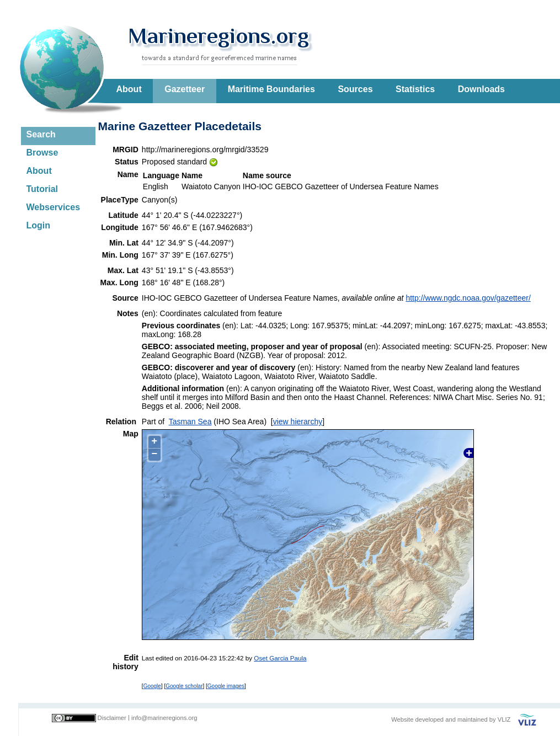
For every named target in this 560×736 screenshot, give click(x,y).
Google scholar (184, 686)
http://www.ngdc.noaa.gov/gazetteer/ (468, 298)
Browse (42, 153)
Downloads (481, 89)
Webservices (54, 207)
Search (41, 134)
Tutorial (42, 189)
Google (152, 686)
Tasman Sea (190, 422)
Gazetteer (185, 89)
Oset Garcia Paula (280, 658)
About (129, 89)
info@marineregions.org (164, 718)
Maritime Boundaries (271, 89)
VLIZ (504, 719)
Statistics (415, 89)
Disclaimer (112, 718)
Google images (226, 686)
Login (39, 225)
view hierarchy (298, 422)
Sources (355, 89)
